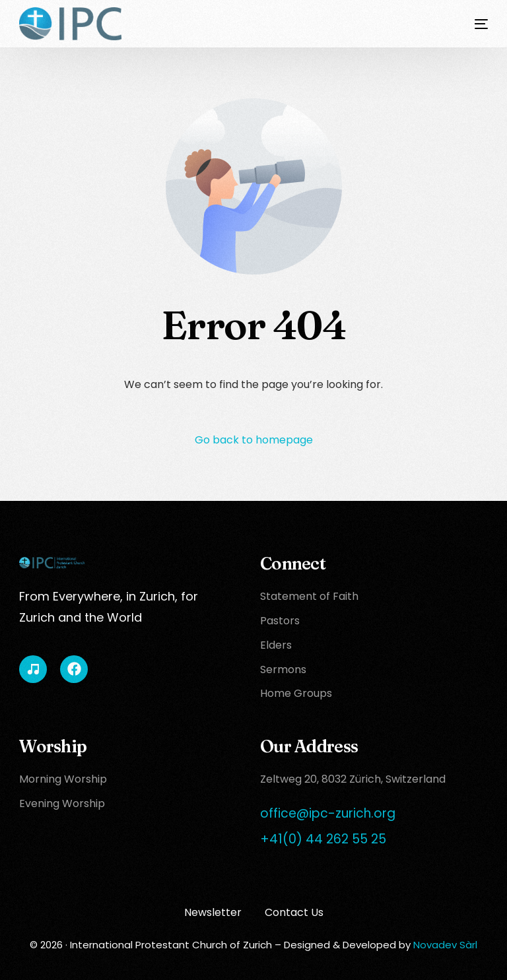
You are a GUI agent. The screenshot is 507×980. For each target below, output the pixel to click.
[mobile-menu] (471, 24)
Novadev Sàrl (445, 945)
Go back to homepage (254, 440)
